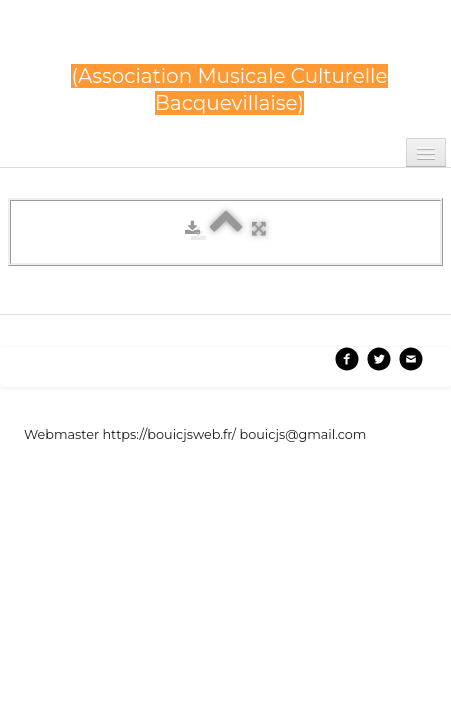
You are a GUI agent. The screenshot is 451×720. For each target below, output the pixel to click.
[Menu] (426, 152)
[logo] (229, 72)
